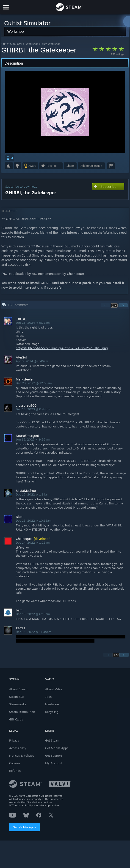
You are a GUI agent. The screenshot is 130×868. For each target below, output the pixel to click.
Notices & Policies (22, 756)
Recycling (52, 712)
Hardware (52, 704)
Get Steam (52, 740)
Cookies (15, 763)
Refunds (15, 771)
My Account (54, 763)
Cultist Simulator (12, 44)
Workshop (32, 44)
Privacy (14, 740)
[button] (10, 158)
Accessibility (18, 748)
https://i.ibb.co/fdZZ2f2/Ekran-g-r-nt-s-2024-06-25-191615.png (62, 348)
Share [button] (70, 166)
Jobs (48, 697)
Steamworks (18, 704)
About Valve (54, 689)
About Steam (18, 689)
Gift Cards (16, 719)
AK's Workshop (51, 44)
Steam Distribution (22, 712)
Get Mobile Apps (24, 827)
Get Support (54, 756)
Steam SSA (17, 697)
